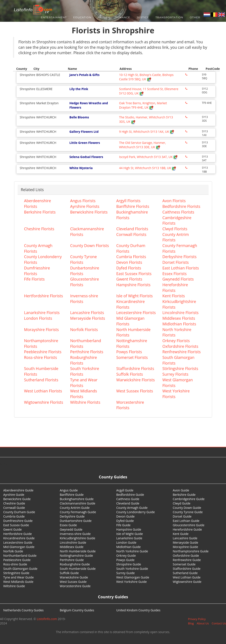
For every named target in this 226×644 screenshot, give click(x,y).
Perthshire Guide (72, 560)
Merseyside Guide (185, 542)
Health (104, 17)
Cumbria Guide (14, 516)
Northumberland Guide (20, 556)
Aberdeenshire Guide (18, 490)
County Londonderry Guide (136, 512)
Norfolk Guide (13, 551)
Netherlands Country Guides (23, 610)
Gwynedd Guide (71, 529)
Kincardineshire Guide (19, 538)
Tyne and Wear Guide (18, 577)
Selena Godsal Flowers (86, 157)
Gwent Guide (13, 529)
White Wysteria (81, 168)
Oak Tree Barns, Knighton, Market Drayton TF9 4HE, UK (143, 105)
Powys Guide (126, 560)
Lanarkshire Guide (129, 538)
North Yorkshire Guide (132, 551)
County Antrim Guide (75, 508)
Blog (191, 623)
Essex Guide (68, 525)
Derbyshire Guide (72, 516)
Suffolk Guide (69, 573)
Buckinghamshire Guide (77, 499)
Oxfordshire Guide (186, 556)
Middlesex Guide (72, 547)
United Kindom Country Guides (138, 610)
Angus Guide (69, 490)
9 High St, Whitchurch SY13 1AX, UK (147, 132)
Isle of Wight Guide (130, 534)
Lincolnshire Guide (73, 542)
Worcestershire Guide (75, 586)
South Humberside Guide (78, 569)
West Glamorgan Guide (133, 577)
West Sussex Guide (73, 582)
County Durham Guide (19, 512)
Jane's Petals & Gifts (84, 75)
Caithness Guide (128, 499)
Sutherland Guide (185, 573)
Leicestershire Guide (18, 542)
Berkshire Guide (184, 495)
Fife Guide (124, 525)
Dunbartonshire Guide (76, 521)
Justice (143, 17)
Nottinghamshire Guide (76, 556)
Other (195, 17)
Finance (123, 17)
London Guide (126, 542)
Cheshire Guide (14, 503)
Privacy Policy (197, 619)
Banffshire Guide (72, 495)
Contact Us (219, 623)
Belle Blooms (79, 117)
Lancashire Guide (185, 538)
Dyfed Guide (125, 521)
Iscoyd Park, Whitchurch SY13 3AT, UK (148, 157)
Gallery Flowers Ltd (84, 132)
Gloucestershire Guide (188, 525)
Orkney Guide (126, 556)
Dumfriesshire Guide (18, 521)
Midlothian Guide (129, 547)
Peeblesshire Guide (17, 560)
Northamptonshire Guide (191, 551)
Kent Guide (181, 534)
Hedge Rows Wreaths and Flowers (89, 105)
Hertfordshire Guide (18, 534)
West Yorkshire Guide (132, 582)
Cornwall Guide (14, 508)
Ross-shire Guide (15, 564)
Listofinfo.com (47, 619)
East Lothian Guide (186, 521)
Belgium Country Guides (77, 610)
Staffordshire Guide (187, 569)
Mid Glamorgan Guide (19, 547)
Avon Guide (181, 490)
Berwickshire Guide (17, 499)
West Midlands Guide (18, 582)
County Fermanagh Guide (78, 512)
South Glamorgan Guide (20, 569)
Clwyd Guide (182, 503)
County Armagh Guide (132, 508)
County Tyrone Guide (188, 512)
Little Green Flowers (85, 143)
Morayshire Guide (185, 547)
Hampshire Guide (129, 529)
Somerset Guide (184, 564)
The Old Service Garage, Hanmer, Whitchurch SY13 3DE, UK (142, 145)
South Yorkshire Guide (132, 569)
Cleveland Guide (128, 503)
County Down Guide (187, 508)
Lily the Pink (79, 89)
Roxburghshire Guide (75, 564)
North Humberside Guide (78, 551)
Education (82, 17)
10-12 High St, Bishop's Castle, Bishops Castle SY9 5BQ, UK (146, 77)
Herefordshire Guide (187, 529)
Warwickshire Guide (74, 577)
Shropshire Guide (129, 564)
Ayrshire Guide (14, 495)
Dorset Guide (182, 516)
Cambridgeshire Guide (189, 499)
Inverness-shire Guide (75, 534)
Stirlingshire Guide (16, 573)
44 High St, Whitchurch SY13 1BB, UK (148, 168)
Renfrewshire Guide (187, 560)
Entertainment (54, 17)
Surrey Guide (126, 573)
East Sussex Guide (16, 525)
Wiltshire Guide (14, 586)
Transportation (169, 17)
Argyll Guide (125, 490)
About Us (203, 623)
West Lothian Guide (187, 577)
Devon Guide (126, 516)
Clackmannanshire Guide (78, 503)
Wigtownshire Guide (187, 582)
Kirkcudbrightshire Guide (78, 538)
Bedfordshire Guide (130, 495)
